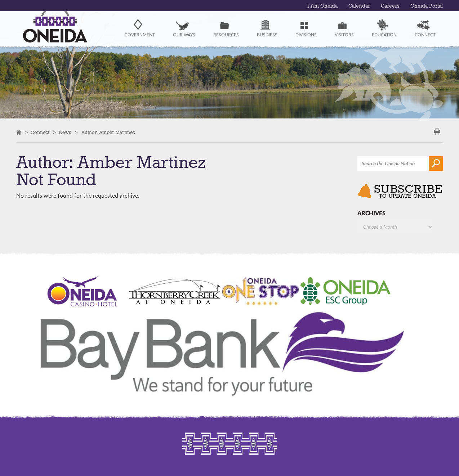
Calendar (359, 6)
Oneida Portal (427, 6)
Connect (40, 133)
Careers (390, 6)
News (65, 133)
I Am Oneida (322, 6)
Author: (108, 133)
